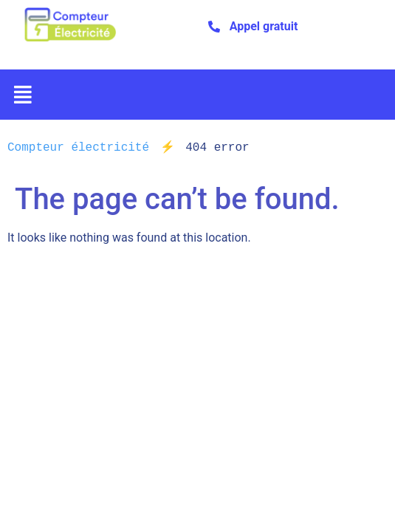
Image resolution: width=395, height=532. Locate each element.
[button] (23, 95)
